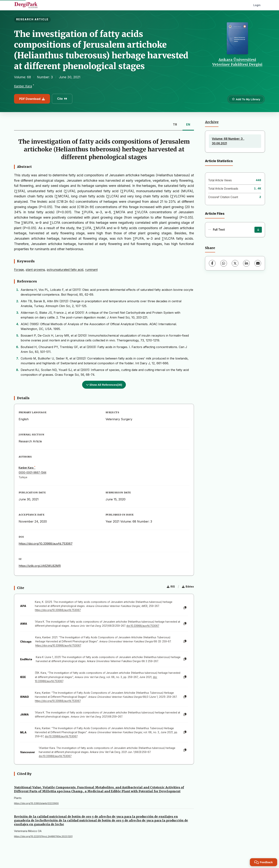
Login (257, 5)
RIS (171, 587)
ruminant (91, 270)
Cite (62, 99)
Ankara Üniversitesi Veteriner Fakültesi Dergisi (237, 62)
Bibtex (188, 587)
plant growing (35, 270)
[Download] (258, 230)
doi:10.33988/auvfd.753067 (143, 626)
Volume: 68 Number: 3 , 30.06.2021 (228, 141)
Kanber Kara (23, 86)
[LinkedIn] (246, 263)
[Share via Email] (258, 263)
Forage (19, 270)
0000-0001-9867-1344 (32, 472)
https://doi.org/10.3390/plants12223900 (36, 803)
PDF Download (32, 99)
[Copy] (185, 608)
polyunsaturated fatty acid (65, 270)
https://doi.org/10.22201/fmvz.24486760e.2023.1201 (43, 836)
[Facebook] (212, 263)
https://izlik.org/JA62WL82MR (40, 566)
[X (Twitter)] (235, 263)
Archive (212, 122)
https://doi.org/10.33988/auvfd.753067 (46, 544)
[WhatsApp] (224, 263)
